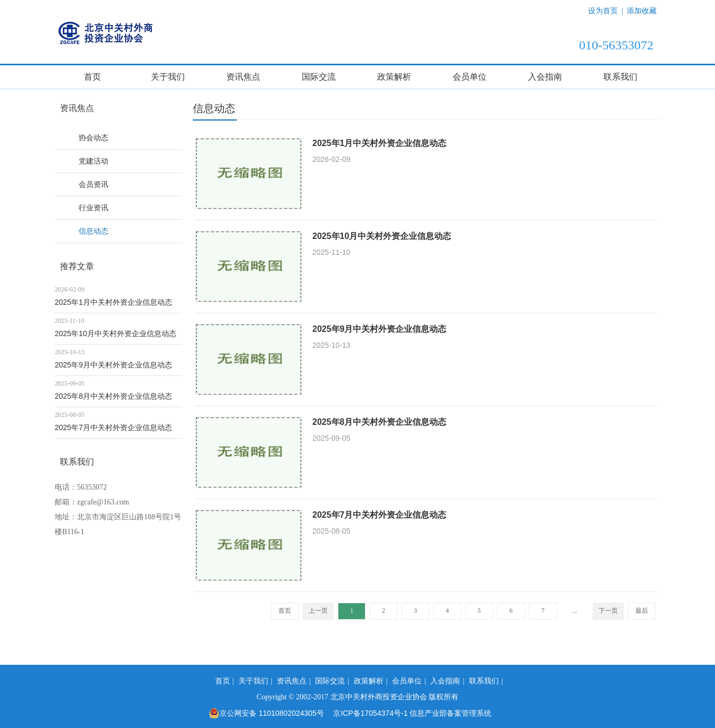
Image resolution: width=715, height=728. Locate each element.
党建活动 (93, 161)
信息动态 (93, 231)
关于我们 (168, 77)
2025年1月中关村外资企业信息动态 (113, 302)
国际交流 (319, 77)
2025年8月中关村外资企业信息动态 (113, 396)
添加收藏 (642, 11)
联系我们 (620, 77)
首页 (92, 77)
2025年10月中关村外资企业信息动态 (116, 333)
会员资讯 (93, 184)
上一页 (318, 611)
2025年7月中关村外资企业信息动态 (113, 427)
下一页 (608, 611)
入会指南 (545, 77)
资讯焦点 (243, 77)
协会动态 (93, 138)
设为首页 (603, 11)
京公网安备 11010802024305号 (266, 713)
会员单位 (470, 77)
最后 (642, 611)
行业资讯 (93, 208)
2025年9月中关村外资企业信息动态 (113, 365)
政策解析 (394, 77)
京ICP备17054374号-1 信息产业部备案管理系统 (412, 713)
